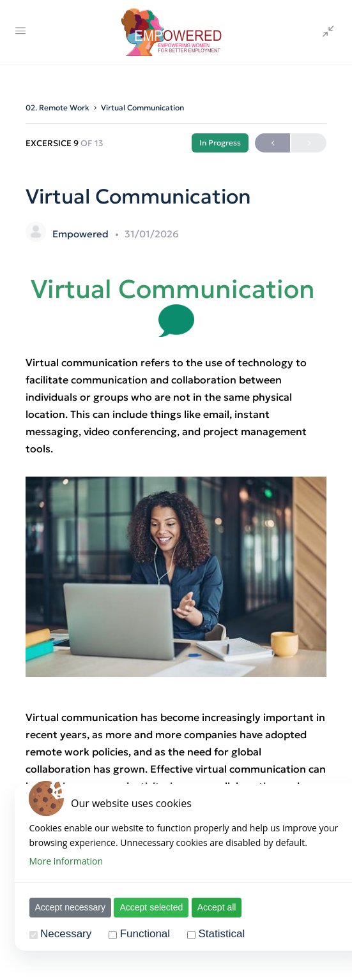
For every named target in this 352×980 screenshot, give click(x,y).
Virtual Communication (142, 108)
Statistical (218, 934)
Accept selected (147, 907)
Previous (272, 143)
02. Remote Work (57, 108)
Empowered (82, 234)
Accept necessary (66, 907)
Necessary (61, 934)
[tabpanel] (176, 577)
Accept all (212, 907)
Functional (141, 934)
